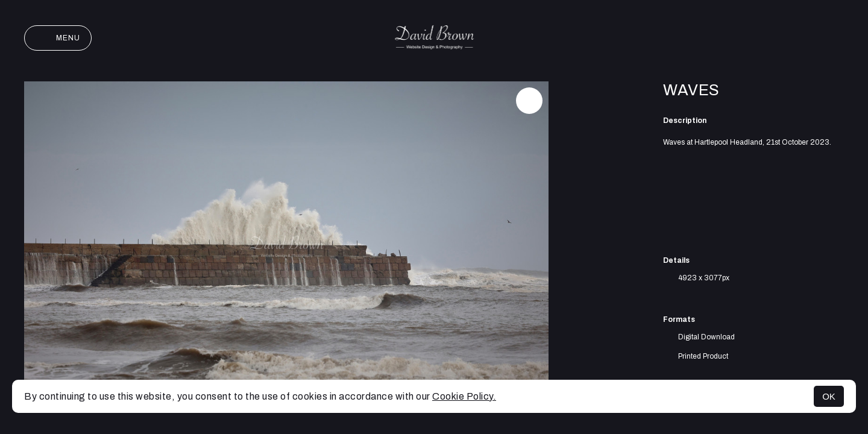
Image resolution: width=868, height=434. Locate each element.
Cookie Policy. (464, 396)
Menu (58, 38)
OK (829, 396)
